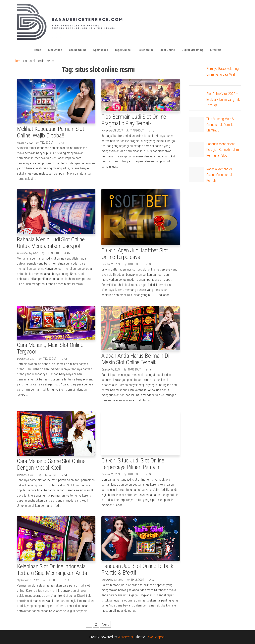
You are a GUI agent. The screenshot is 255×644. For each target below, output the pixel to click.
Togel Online (123, 50)
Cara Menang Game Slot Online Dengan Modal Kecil (51, 464)
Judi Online (168, 50)
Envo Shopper (156, 637)
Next (105, 624)
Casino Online (78, 50)
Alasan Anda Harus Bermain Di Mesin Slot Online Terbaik (135, 359)
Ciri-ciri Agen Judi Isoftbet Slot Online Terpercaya (135, 254)
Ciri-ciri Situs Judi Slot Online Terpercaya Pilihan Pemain (133, 464)
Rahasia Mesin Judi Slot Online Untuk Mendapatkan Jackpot (51, 243)
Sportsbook (101, 50)
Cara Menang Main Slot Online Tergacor (50, 348)
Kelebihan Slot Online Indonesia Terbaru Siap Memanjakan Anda (52, 570)
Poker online (146, 50)
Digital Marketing (193, 50)
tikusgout (47, 143)
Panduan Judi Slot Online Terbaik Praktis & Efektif (137, 569)
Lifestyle (216, 50)
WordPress (125, 637)
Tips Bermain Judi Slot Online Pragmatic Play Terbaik (134, 120)
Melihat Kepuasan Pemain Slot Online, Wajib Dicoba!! (51, 132)
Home (38, 50)
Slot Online (55, 50)
